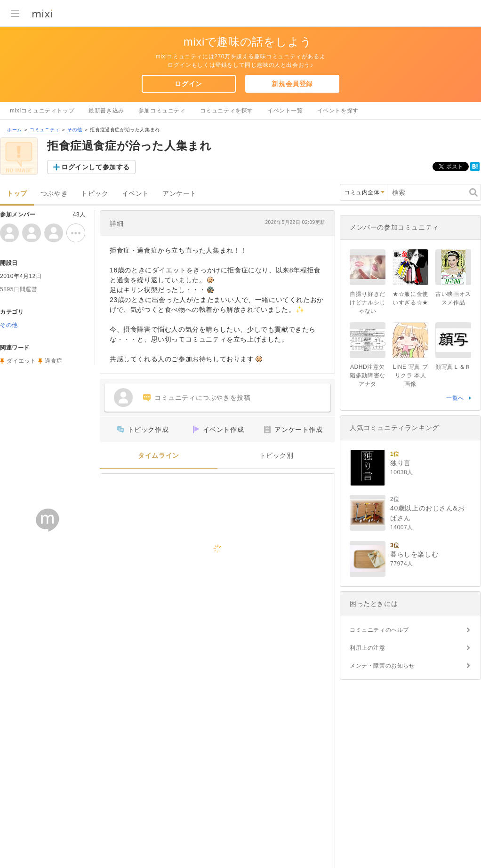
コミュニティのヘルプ (379, 630)
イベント (136, 194)
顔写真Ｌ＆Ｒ (453, 367)
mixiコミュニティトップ (42, 111)
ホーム (15, 130)
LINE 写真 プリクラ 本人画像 (411, 375)
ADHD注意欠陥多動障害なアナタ (368, 375)
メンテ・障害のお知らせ (382, 666)
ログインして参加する (96, 167)
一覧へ (455, 398)
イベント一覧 (285, 111)
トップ (17, 194)
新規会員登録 (292, 84)
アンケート (180, 194)
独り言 (401, 463)
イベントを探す (338, 111)
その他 (75, 130)
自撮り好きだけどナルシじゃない (368, 303)
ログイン (188, 84)
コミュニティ (45, 130)
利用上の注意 (368, 648)
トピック (95, 194)
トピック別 (277, 456)
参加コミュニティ (162, 111)
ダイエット (21, 361)
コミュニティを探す (227, 111)
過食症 (54, 361)
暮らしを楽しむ (414, 554)
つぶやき (54, 194)
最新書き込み (106, 111)
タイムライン (159, 456)
